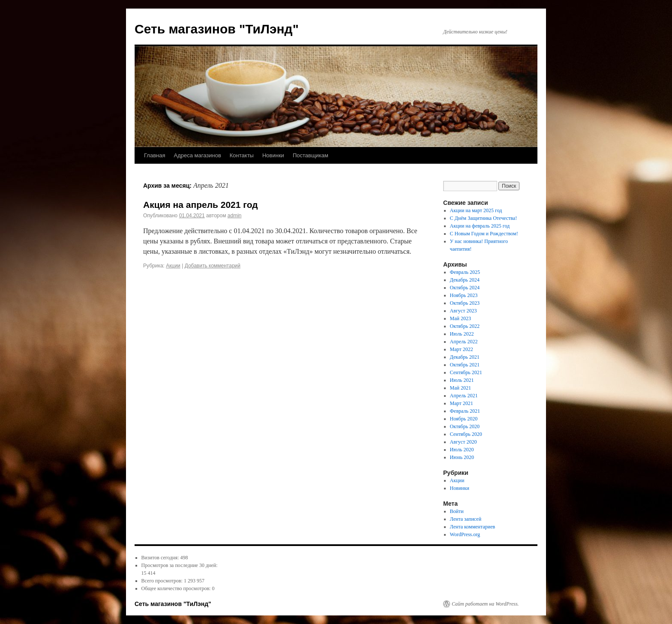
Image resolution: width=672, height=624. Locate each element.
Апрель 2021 (464, 396)
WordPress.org (465, 534)
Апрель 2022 (464, 342)
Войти (457, 511)
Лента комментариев (473, 527)
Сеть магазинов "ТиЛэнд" (217, 29)
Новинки (273, 155)
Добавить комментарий (213, 266)
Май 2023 (460, 318)
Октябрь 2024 (465, 288)
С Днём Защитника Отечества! (484, 218)
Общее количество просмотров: (177, 588)
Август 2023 (463, 311)
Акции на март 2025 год (476, 210)
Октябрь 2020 (465, 426)
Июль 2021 (462, 380)
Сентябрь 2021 (466, 372)
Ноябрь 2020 (464, 419)
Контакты (242, 155)
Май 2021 (460, 388)
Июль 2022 (462, 334)
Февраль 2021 (465, 411)
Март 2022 (462, 349)
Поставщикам (310, 155)
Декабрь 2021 (465, 357)
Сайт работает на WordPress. (485, 604)
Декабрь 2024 (465, 280)
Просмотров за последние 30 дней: (180, 565)
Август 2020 (463, 442)
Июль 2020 (462, 450)
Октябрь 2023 (465, 303)
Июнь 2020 (462, 457)
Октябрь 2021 (465, 365)
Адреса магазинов (197, 155)
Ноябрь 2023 (464, 295)
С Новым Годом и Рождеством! (484, 234)
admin (235, 216)
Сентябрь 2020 (466, 434)
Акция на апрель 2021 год (201, 205)
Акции (173, 266)
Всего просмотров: (163, 581)
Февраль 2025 (465, 272)
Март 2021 (462, 403)
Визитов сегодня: (161, 558)
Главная (154, 155)
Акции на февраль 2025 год (480, 226)
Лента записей (466, 519)
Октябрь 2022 (465, 326)
